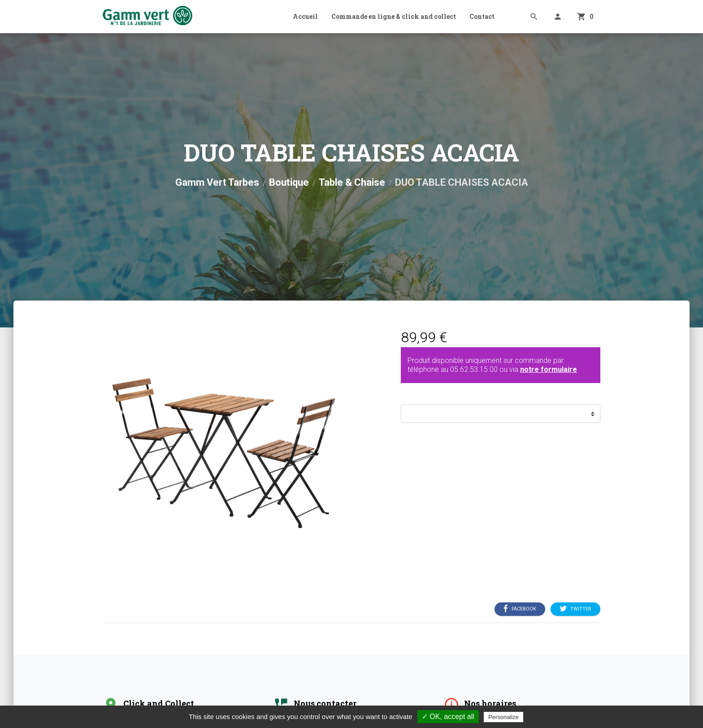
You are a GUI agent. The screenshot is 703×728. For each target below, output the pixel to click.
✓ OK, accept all (448, 717)
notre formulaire (549, 369)
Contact (482, 16)
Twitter (575, 609)
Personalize (503, 717)
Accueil (305, 16)
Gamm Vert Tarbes (217, 182)
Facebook (520, 609)
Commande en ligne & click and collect (394, 16)
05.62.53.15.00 (474, 369)
